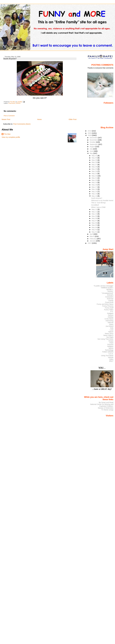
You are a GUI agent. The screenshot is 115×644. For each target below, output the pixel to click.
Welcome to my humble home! (102, 200)
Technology (109, 350)
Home (39, 119)
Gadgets (110, 313)
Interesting (110, 321)
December (94, 138)
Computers (109, 297)
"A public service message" (103, 286)
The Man (7, 134)
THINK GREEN (108, 352)
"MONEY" (110, 289)
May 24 (95, 171)
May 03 (95, 230)
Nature (111, 332)
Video (111, 359)
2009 (90, 133)
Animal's (110, 295)
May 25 (95, 169)
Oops (111, 343)
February (93, 239)
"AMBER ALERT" (107, 288)
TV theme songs (107, 410)
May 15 (95, 192)
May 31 (95, 156)
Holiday (111, 317)
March (92, 236)
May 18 (95, 185)
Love (111, 330)
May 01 (95, 232)
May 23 (95, 174)
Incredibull (95, 205)
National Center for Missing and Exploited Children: (102, 405)
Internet (111, 323)
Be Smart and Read (106, 402)
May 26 (95, 167)
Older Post (73, 119)
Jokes (111, 324)
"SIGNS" (110, 291)
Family (111, 300)
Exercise (110, 299)
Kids (112, 328)
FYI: (112, 312)
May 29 (95, 160)
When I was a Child (98, 207)
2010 (90, 131)
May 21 (95, 178)
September (94, 144)
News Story (109, 334)
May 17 (95, 187)
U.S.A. (111, 354)
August (93, 147)
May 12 (95, 209)
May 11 (95, 212)
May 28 (95, 162)
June (92, 151)
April (92, 234)
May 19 (95, 182)
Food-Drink (12, 103)
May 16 (95, 189)
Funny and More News (105, 304)
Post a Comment (9, 116)
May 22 (95, 176)
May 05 (95, 225)
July (91, 149)
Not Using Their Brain (106, 339)
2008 (90, 135)
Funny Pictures (108, 306)
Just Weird (109, 326)
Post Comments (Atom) (22, 124)
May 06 (95, 223)
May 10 (95, 214)
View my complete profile (11, 137)
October (93, 142)
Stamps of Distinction (106, 408)
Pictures (18, 103)
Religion (110, 346)
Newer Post (6, 119)
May (91, 153)
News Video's (108, 335)
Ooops (111, 341)
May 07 (95, 221)
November (94, 140)
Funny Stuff (109, 308)
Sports (111, 348)
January (93, 241)
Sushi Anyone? (97, 198)
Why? (111, 361)
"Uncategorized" (107, 293)
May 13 (95, 196)
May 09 (95, 216)
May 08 (95, 218)
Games (111, 315)
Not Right (110, 337)
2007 (90, 243)
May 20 (95, 180)
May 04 (95, 227)
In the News (109, 319)
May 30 (95, 158)
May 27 (95, 165)
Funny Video (109, 310)
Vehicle (111, 357)
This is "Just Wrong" (98, 203)
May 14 (95, 194)
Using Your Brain (107, 356)
